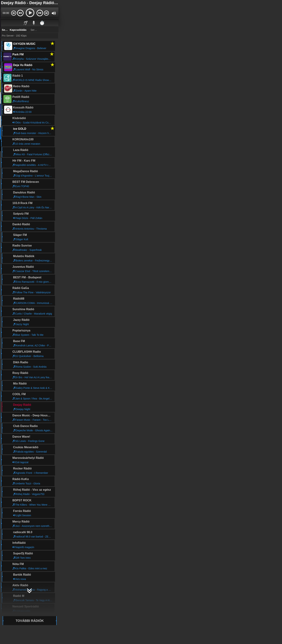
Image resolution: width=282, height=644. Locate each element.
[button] (14, 13)
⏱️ (42, 23)
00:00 (6, 13)
